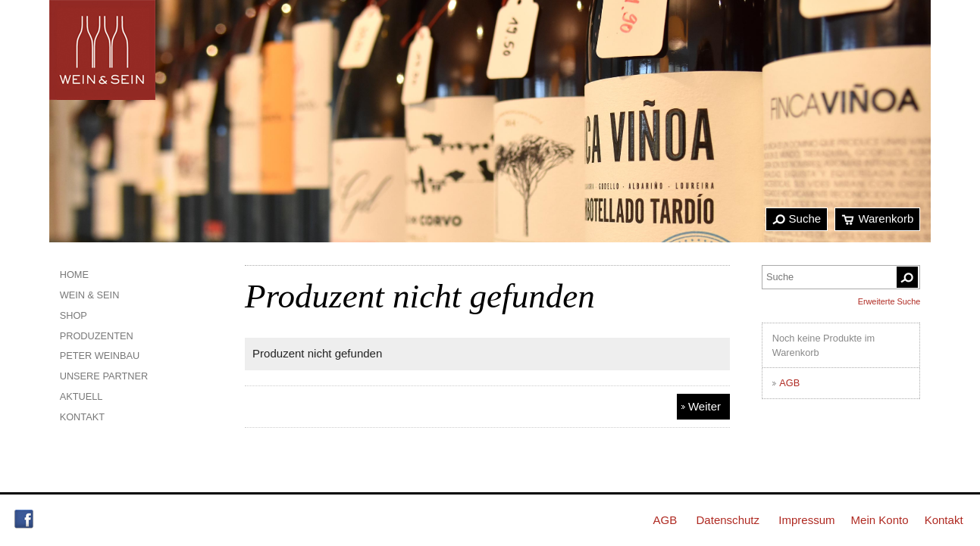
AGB (789, 383)
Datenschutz (728, 520)
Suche (805, 218)
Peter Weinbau (100, 356)
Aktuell (81, 396)
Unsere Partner (104, 376)
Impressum (806, 520)
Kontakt (82, 417)
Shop (74, 315)
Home (74, 275)
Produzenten (97, 336)
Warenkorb (886, 218)
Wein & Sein (90, 295)
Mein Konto (880, 520)
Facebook (24, 519)
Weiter (704, 406)
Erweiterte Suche (889, 301)
